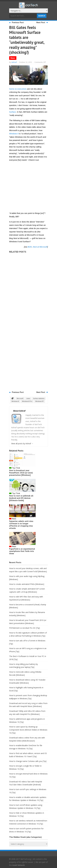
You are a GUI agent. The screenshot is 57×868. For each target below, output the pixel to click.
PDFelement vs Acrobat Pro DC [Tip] (25, 628)
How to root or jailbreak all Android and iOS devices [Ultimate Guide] (21, 498)
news (28, 398)
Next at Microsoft (40, 247)
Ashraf (14, 62)
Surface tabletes (39, 398)
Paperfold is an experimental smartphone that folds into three (22, 551)
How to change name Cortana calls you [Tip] (28, 761)
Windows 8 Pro (27, 401)
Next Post (41, 22)
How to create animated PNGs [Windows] (27, 584)
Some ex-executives (18, 89)
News (13, 58)
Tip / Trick (16, 468)
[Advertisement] (29, 321)
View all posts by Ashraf (22, 443)
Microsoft (20, 398)
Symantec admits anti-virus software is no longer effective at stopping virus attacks (21, 525)
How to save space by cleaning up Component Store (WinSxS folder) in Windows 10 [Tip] (28, 730)
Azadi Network (19, 865)
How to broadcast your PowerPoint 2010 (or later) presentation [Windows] (21, 473)
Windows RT (40, 401)
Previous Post (18, 22)
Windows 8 (14, 134)
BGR (30, 247)
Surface (13, 112)
